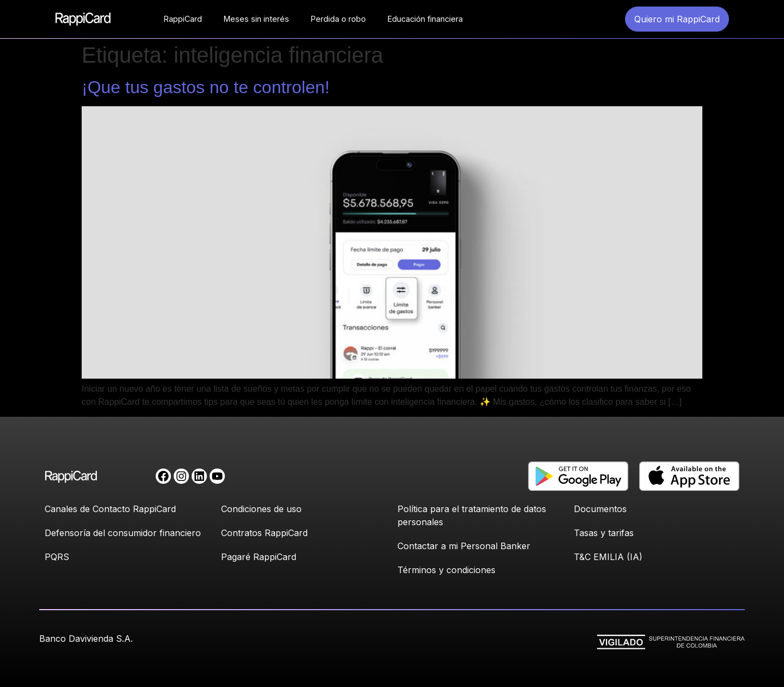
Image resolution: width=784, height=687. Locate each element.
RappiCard (183, 19)
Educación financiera (425, 19)
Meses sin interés (256, 19)
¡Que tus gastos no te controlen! (206, 87)
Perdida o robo (338, 19)
